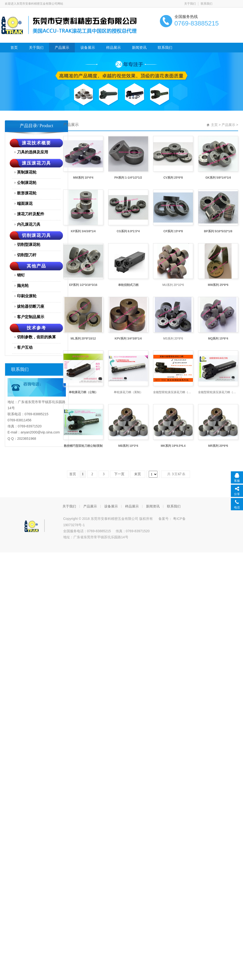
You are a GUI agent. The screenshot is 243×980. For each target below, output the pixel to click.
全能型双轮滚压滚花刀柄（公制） (218, 392)
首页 (14, 47)
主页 (214, 125)
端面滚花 (25, 203)
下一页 (119, 474)
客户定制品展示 (31, 317)
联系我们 (207, 4)
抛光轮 (23, 286)
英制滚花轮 (27, 172)
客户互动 (25, 347)
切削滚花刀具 (36, 235)
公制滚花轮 (27, 183)
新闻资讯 (139, 47)
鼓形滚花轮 (27, 193)
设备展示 (88, 47)
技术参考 (36, 328)
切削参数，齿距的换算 (36, 337)
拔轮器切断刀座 (31, 306)
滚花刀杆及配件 (31, 214)
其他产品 (36, 266)
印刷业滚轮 (27, 296)
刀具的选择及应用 (33, 152)
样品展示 (113, 47)
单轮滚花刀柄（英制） (128, 392)
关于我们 (190, 4)
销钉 (21, 275)
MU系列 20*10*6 (173, 285)
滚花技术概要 (36, 143)
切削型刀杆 (27, 255)
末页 (138, 474)
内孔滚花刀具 (29, 224)
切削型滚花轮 (29, 245)
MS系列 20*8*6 (173, 339)
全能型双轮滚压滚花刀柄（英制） (173, 392)
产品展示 (62, 47)
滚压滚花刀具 (36, 163)
